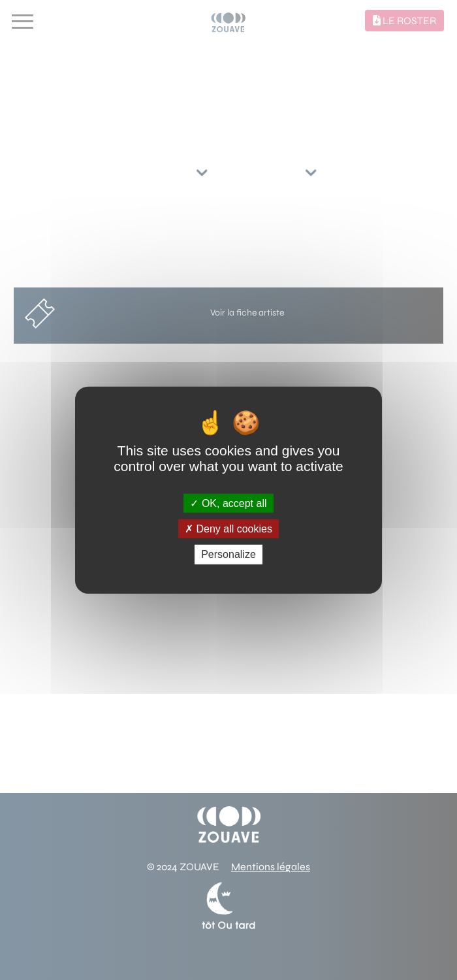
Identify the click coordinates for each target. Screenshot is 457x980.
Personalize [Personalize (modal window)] (228, 554)
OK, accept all (228, 503)
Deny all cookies (228, 529)
